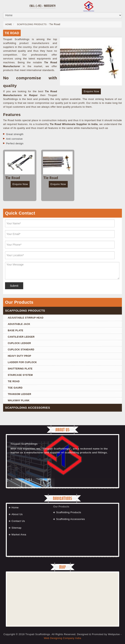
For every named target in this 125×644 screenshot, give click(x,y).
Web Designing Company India (63, 638)
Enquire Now (91, 91)
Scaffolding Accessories (71, 519)
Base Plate (15, 330)
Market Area (19, 535)
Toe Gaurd (15, 388)
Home (9, 24)
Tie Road (14, 381)
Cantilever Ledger (21, 337)
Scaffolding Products (31, 24)
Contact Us (18, 521)
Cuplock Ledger (19, 343)
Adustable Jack (19, 324)
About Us (17, 514)
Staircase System (20, 375)
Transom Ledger (19, 394)
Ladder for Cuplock (22, 362)
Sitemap (17, 528)
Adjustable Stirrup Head (26, 318)
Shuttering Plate (20, 369)
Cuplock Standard (21, 350)
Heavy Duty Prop (19, 356)
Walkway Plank (19, 401)
